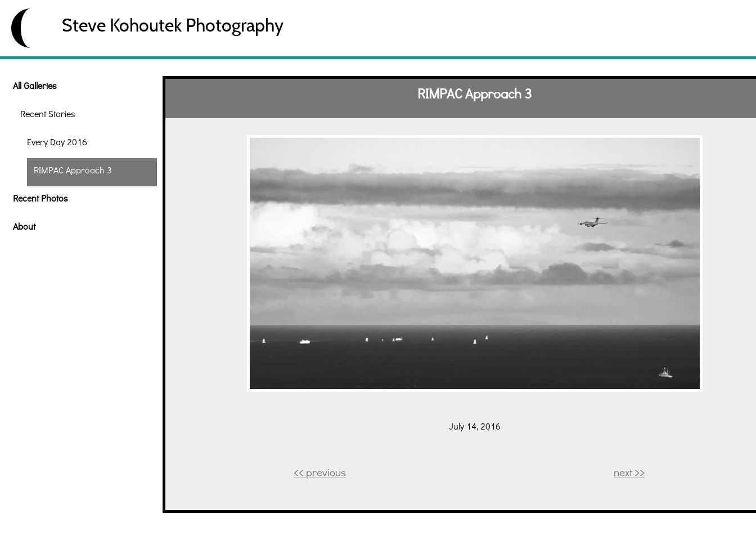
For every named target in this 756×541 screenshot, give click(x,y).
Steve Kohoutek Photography (173, 25)
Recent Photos (40, 198)
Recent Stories (48, 113)
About (24, 226)
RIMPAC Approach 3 (73, 170)
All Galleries (35, 85)
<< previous (320, 472)
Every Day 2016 (57, 142)
